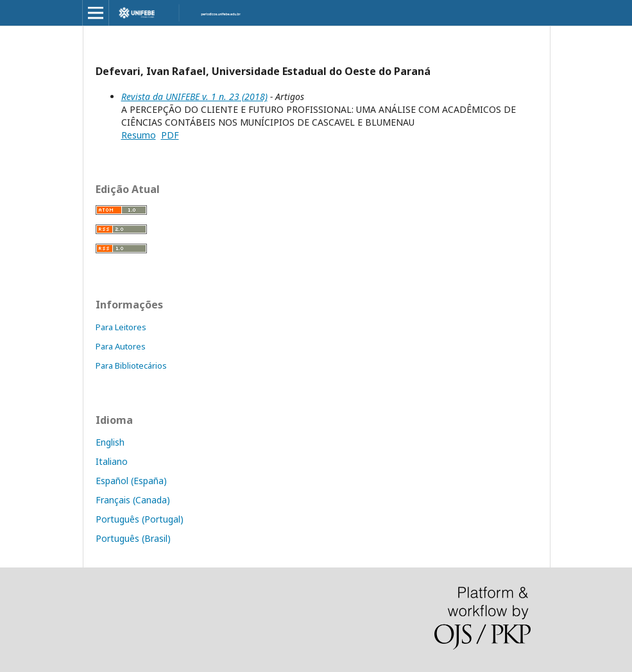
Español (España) (131, 481)
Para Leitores (121, 327)
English (110, 442)
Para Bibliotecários (131, 365)
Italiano (112, 461)
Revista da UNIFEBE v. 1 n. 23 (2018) (194, 97)
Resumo (139, 135)
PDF (170, 135)
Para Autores (121, 346)
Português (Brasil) (133, 538)
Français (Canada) (133, 500)
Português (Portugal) (140, 519)
